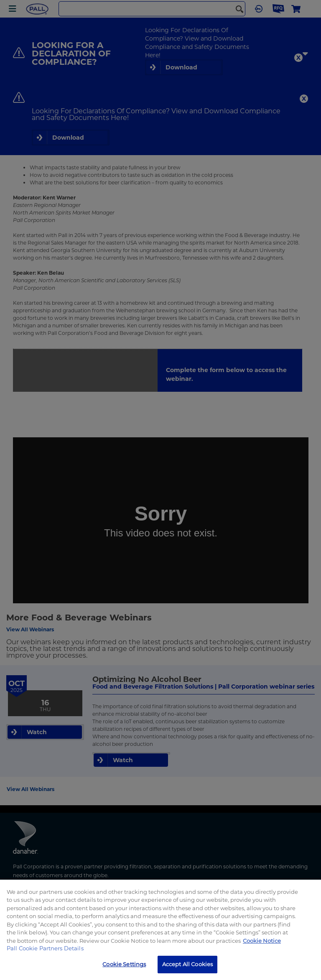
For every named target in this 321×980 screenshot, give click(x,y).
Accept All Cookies (187, 964)
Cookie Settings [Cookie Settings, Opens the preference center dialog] (124, 964)
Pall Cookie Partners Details (45, 948)
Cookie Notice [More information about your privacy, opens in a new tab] (262, 941)
